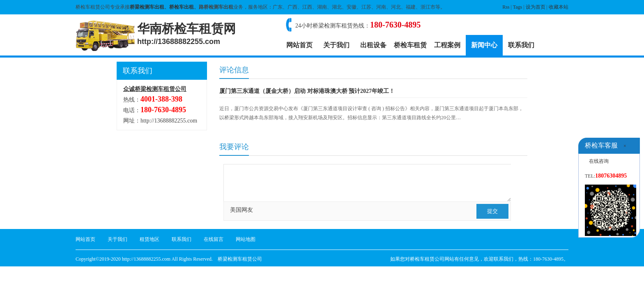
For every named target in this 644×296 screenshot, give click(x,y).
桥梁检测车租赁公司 (240, 259)
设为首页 (536, 7)
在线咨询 (599, 161)
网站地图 (246, 239)
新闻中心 (484, 45)
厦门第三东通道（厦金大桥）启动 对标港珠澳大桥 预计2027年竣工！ (307, 91)
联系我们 (521, 45)
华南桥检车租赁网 (186, 34)
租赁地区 (149, 239)
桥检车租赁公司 (427, 259)
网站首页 (299, 45)
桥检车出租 (182, 7)
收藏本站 (559, 7)
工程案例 (447, 45)
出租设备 (373, 45)
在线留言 (214, 239)
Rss (506, 7)
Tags (518, 7)
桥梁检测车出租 (147, 7)
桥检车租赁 (410, 45)
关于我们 (336, 45)
